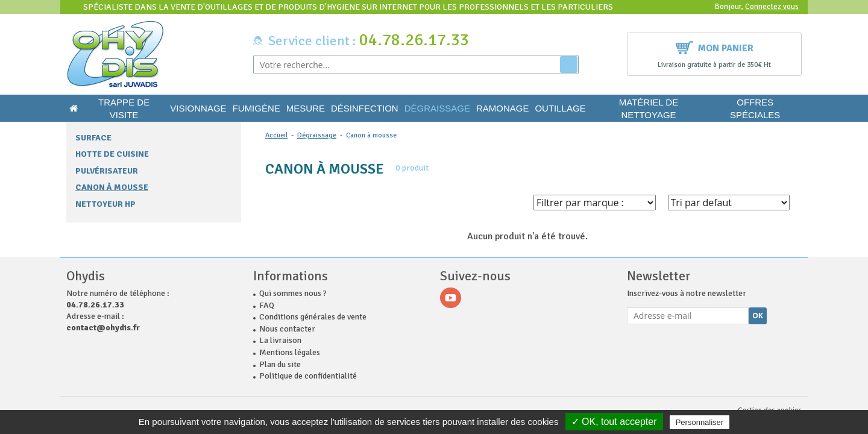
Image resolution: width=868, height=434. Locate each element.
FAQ (267, 305)
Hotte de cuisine (112, 154)
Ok (758, 316)
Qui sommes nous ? (293, 293)
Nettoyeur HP (105, 204)
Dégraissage (437, 108)
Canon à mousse (112, 187)
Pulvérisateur (107, 171)
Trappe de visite (124, 108)
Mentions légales (290, 352)
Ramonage (503, 108)
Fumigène (256, 108)
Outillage (560, 108)
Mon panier (715, 47)
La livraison (280, 340)
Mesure (306, 108)
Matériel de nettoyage (649, 108)
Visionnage (198, 108)
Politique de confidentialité (308, 376)
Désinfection (365, 108)
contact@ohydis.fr (103, 328)
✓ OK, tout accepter (614, 422)
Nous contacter (287, 329)
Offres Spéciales (755, 108)
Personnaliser (700, 422)
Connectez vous (772, 7)
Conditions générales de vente (313, 317)
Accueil (276, 135)
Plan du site (280, 364)
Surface (93, 138)
